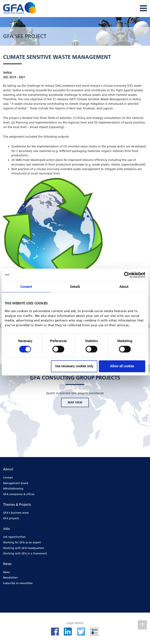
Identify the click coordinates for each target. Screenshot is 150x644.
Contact (8, 477)
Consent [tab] (26, 286)
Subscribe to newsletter (18, 583)
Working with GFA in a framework (25, 553)
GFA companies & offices (19, 494)
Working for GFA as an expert (22, 542)
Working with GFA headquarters (24, 548)
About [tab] (124, 286)
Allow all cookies (122, 366)
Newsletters (10, 577)
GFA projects (11, 518)
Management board (16, 483)
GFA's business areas (16, 513)
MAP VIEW (75, 402)
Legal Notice (75, 623)
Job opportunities (14, 537)
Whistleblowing (13, 488)
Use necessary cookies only (74, 366)
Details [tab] (75, 286)
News (6, 572)
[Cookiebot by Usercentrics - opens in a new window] (127, 275)
